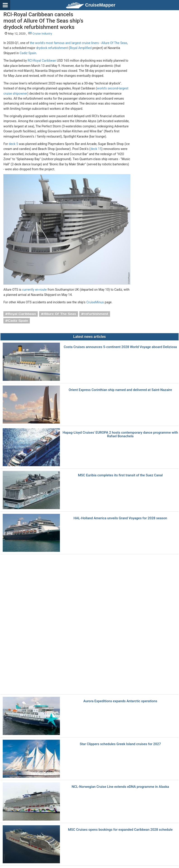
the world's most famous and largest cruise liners (64, 43)
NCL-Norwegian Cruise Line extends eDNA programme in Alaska (120, 787)
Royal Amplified (81, 48)
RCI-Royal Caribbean (42, 61)
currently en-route (34, 290)
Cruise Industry (40, 34)
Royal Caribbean (22, 314)
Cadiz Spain (28, 53)
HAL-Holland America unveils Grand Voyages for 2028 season (120, 518)
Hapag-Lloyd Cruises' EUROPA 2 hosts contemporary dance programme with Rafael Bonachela (120, 434)
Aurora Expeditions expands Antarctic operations (120, 701)
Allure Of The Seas (114, 43)
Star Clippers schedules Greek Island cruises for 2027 (120, 744)
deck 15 (96, 149)
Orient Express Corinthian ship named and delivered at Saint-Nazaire (120, 390)
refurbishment (96, 314)
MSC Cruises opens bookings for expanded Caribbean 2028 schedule (120, 830)
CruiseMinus (95, 302)
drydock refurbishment (52, 48)
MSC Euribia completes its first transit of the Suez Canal (120, 475)
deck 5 (13, 144)
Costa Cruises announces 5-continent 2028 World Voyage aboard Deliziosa (120, 347)
